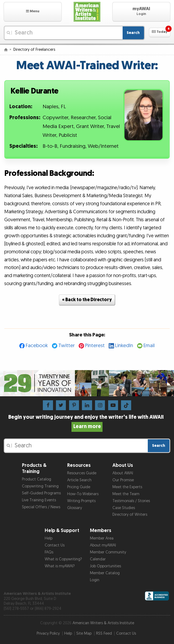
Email (149, 346)
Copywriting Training (40, 486)
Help (49, 538)
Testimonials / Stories (131, 501)
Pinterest (95, 346)
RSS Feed (104, 633)
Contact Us (55, 545)
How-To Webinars (83, 494)
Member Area (102, 538)
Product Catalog (37, 479)
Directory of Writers (130, 515)
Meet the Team (126, 494)
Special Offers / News (41, 507)
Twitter (67, 346)
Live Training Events (39, 500)
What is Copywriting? (63, 559)
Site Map (84, 633)
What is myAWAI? (60, 566)
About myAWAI (103, 545)
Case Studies (124, 508)
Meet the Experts (127, 487)
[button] (33, 12)
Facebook (37, 346)
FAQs (49, 552)
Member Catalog (105, 573)
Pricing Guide (79, 487)
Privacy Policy (48, 633)
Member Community (108, 552)
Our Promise (123, 480)
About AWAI (123, 473)
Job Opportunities (105, 566)
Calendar (98, 559)
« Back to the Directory (87, 300)
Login (95, 580)
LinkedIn (124, 346)
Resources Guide (82, 473)
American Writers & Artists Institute (103, 623)
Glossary (75, 508)
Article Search (79, 480)
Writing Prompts (81, 501)
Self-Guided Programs (41, 493)
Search (133, 33)
